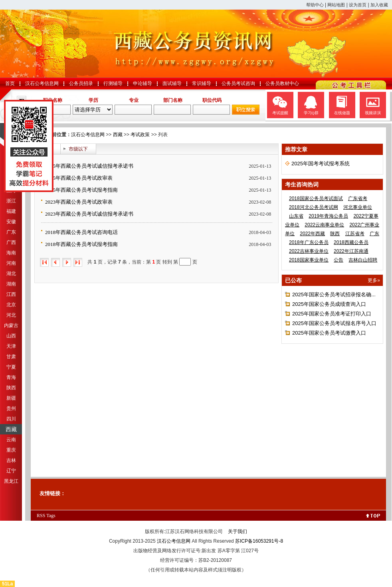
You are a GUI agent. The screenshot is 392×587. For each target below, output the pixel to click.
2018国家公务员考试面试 (316, 198)
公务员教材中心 (282, 83)
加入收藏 (379, 5)
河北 (11, 315)
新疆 (11, 398)
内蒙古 (11, 325)
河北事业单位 (358, 207)
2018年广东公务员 (309, 242)
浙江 (11, 201)
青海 (11, 377)
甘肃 (11, 357)
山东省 (296, 216)
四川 (11, 419)
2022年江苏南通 (351, 251)
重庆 (11, 450)
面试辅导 (172, 83)
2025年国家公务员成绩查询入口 (329, 304)
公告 (339, 260)
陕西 (11, 388)
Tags (51, 516)
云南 (11, 440)
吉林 (11, 460)
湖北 (11, 274)
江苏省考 (355, 234)
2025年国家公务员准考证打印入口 (332, 314)
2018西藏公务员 (351, 242)
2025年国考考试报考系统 (321, 164)
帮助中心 (315, 5)
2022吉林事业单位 (309, 251)
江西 (11, 294)
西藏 (11, 429)
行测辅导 (113, 83)
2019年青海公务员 (328, 216)
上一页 (55, 262)
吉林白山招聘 (363, 260)
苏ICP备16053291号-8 (259, 541)
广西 (11, 242)
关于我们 (238, 531)
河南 (11, 263)
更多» (374, 280)
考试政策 (140, 135)
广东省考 (358, 198)
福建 (11, 211)
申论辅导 (143, 83)
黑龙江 (11, 481)
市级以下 (78, 149)
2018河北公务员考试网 (314, 207)
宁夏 (11, 367)
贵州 (11, 409)
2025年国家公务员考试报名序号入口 (334, 323)
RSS (41, 516)
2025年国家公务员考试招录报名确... (334, 294)
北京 (11, 305)
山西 (11, 336)
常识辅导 (202, 83)
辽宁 (11, 471)
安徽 (11, 222)
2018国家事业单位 (309, 260)
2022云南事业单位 (324, 225)
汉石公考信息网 (42, 83)
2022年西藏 (312, 234)
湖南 (11, 284)
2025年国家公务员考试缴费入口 (329, 333)
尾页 (78, 262)
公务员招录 (81, 83)
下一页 (67, 262)
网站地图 (336, 5)
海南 (11, 253)
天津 (11, 346)
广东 (11, 232)
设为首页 (358, 5)
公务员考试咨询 (238, 83)
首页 (10, 83)
